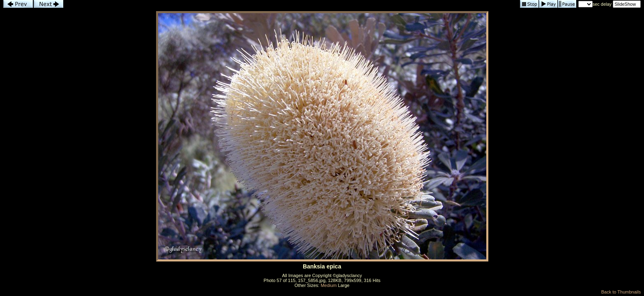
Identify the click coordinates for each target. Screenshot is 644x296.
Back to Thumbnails (621, 292)
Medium (329, 285)
